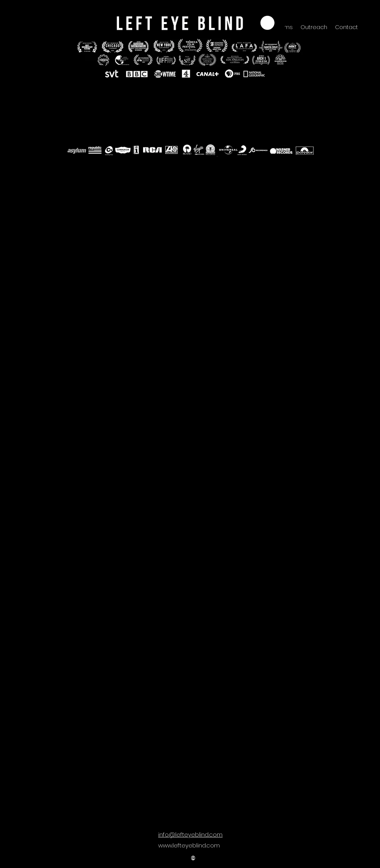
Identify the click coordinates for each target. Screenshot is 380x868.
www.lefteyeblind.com (189, 845)
